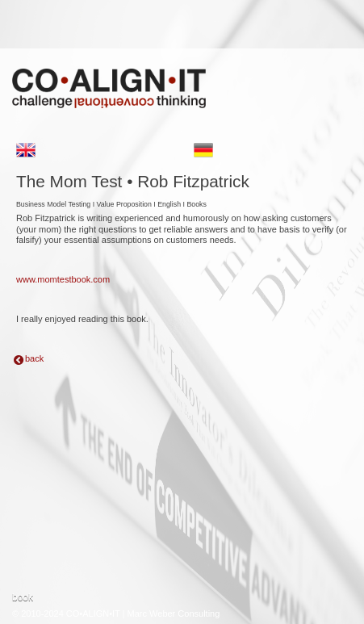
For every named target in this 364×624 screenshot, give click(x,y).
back (34, 358)
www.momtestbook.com (63, 279)
